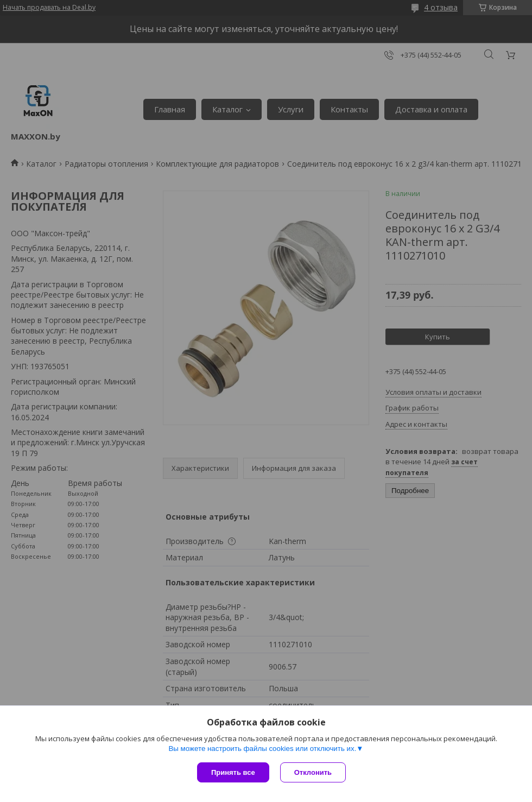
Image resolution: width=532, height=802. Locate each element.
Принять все (233, 772)
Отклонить (313, 772)
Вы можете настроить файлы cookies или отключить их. (262, 749)
